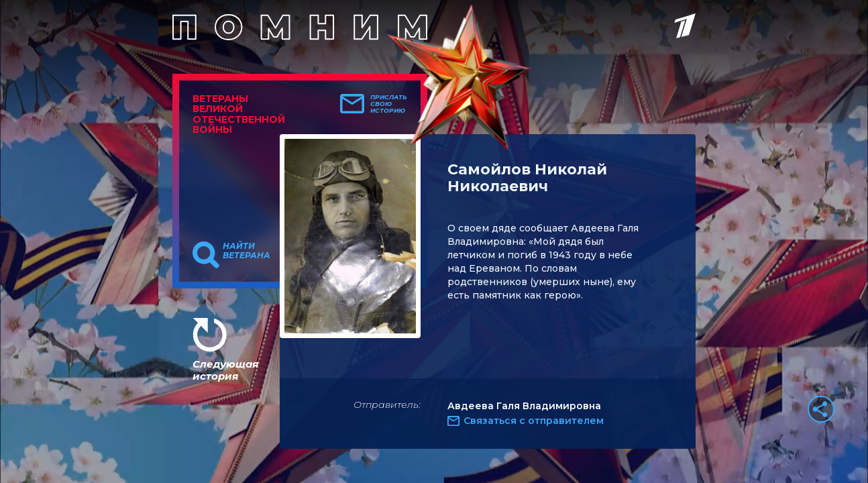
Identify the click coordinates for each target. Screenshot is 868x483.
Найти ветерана (247, 251)
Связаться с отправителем (534, 421)
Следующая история (225, 370)
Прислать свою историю (389, 104)
